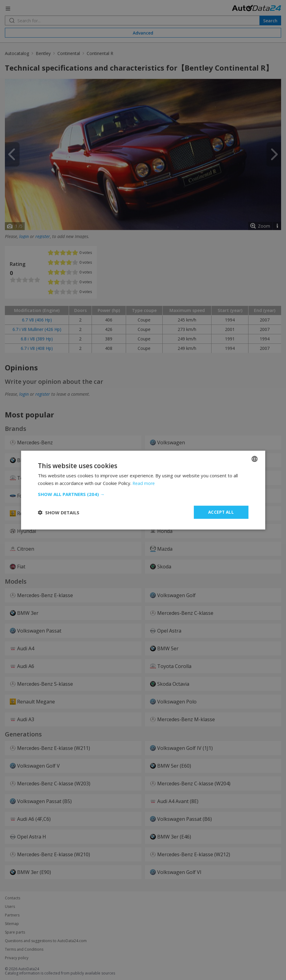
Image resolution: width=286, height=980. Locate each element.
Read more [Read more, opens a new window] (144, 483)
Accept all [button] (221, 512)
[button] (143, 494)
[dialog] (143, 490)
